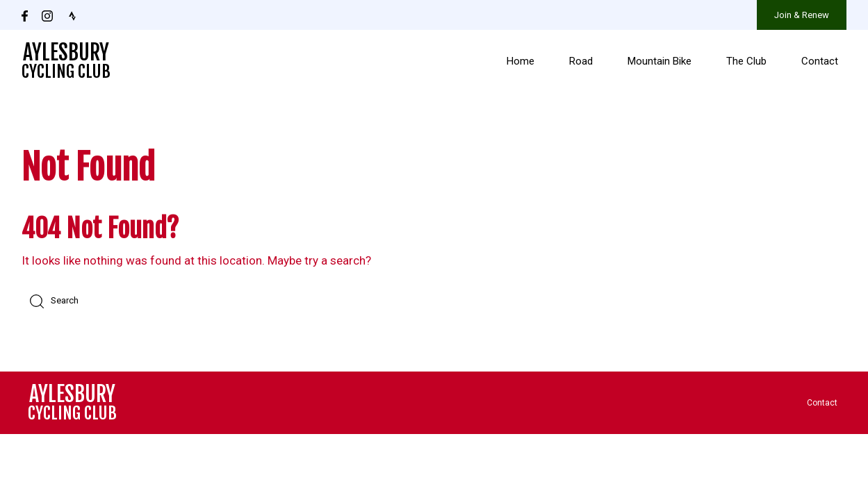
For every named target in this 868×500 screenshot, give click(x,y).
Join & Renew (802, 15)
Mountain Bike (660, 61)
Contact (820, 61)
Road (581, 61)
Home (521, 61)
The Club (746, 61)
